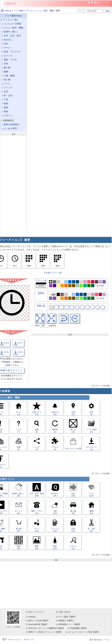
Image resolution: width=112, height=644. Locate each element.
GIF (20, 343)
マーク (7, 48)
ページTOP (101, 386)
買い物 (7, 80)
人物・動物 (9, 76)
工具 (6, 100)
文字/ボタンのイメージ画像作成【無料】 (47, 628)
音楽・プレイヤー (12, 52)
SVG (20, 352)
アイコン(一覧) (10, 20)
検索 (107, 11)
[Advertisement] (13, 186)
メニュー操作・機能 (45, 11)
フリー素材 (18, 11)
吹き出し (8, 40)
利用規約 (6, 362)
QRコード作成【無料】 (39, 621)
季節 (6, 111)
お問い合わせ (64, 612)
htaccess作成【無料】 (38, 624)
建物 (6, 72)
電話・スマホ (10, 60)
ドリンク (8, 88)
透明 (53, 295)
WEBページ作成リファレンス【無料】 (46, 632)
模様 (6, 104)
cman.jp (6, 11)
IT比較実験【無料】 (79, 628)
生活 (6, 92)
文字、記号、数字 (12, 36)
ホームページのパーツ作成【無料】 (84, 632)
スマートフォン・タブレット (21, 640)
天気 (6, 64)
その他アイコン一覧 (53, 273)
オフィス (8, 56)
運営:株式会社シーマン (100, 640)
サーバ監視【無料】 (67, 617)
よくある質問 (10, 128)
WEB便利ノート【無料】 (70, 624)
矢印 (6, 44)
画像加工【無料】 (66, 621)
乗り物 (7, 68)
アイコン (30, 11)
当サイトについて (36, 612)
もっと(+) (100, 286)
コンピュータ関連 (12, 24)
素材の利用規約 (11, 124)
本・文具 (8, 96)
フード (7, 84)
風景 (6, 107)
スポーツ (8, 115)
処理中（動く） (11, 32)
